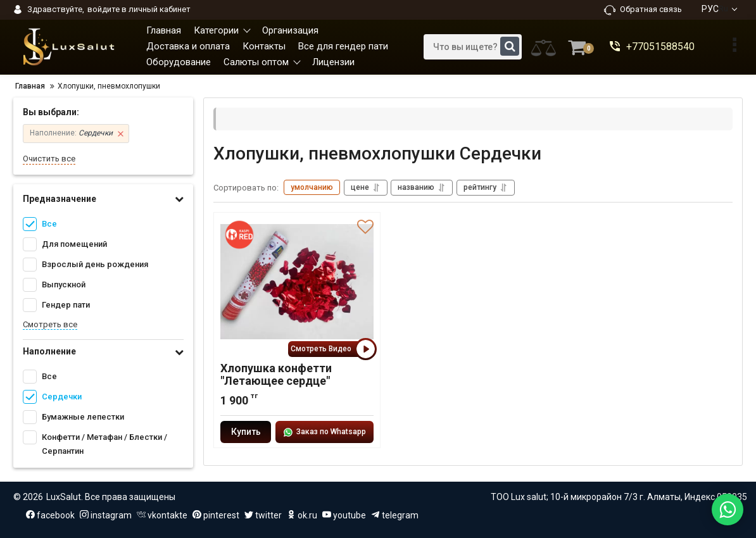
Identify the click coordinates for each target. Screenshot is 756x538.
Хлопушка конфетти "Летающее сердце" (276, 375)
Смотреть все (50, 324)
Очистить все (49, 159)
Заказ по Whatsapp (324, 432)
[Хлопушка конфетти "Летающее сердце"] (297, 282)
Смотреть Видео (332, 349)
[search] (473, 47)
